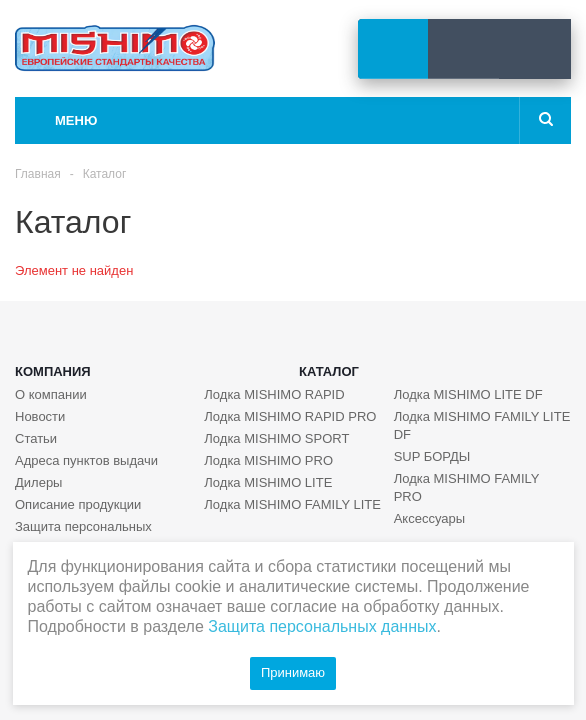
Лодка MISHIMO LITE (268, 482)
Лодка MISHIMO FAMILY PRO (467, 487)
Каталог (329, 371)
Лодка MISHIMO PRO (268, 460)
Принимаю (293, 672)
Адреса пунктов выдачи (86, 460)
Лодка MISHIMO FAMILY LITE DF (482, 425)
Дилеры (38, 482)
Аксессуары (429, 518)
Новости (40, 416)
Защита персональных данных (83, 535)
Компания (53, 371)
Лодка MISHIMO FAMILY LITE (292, 504)
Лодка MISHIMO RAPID (274, 394)
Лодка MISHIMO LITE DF (468, 394)
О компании (51, 394)
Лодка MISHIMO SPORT (276, 438)
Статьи (36, 438)
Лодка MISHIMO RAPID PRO (290, 416)
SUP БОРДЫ (432, 456)
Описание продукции (78, 504)
